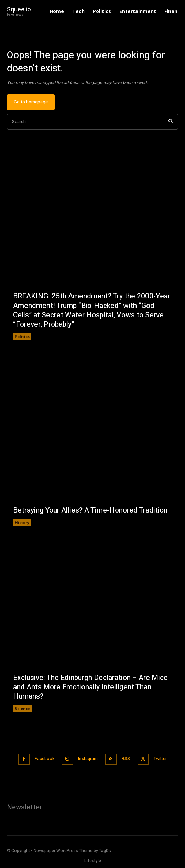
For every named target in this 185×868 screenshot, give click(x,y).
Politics (22, 336)
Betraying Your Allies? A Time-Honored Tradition (90, 510)
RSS (126, 759)
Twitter (160, 759)
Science (23, 708)
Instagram (88, 759)
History (22, 522)
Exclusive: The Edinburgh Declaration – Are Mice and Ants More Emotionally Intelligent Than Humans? (90, 687)
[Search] (171, 122)
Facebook (45, 759)
